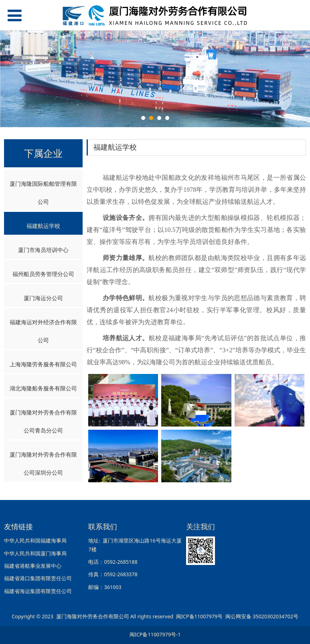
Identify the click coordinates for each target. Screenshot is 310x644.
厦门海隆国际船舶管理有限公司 (43, 193)
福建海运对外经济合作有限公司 (43, 331)
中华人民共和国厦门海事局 (35, 554)
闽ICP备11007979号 (199, 617)
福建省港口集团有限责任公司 (38, 578)
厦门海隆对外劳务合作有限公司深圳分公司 (43, 463)
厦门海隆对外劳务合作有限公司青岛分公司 (43, 421)
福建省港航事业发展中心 (33, 566)
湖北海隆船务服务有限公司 (43, 388)
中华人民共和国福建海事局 (35, 541)
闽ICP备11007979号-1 (155, 635)
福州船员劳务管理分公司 (43, 274)
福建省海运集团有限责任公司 (38, 591)
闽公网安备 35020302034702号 (262, 617)
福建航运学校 (43, 226)
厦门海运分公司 (43, 298)
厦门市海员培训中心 (43, 250)
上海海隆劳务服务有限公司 (43, 364)
